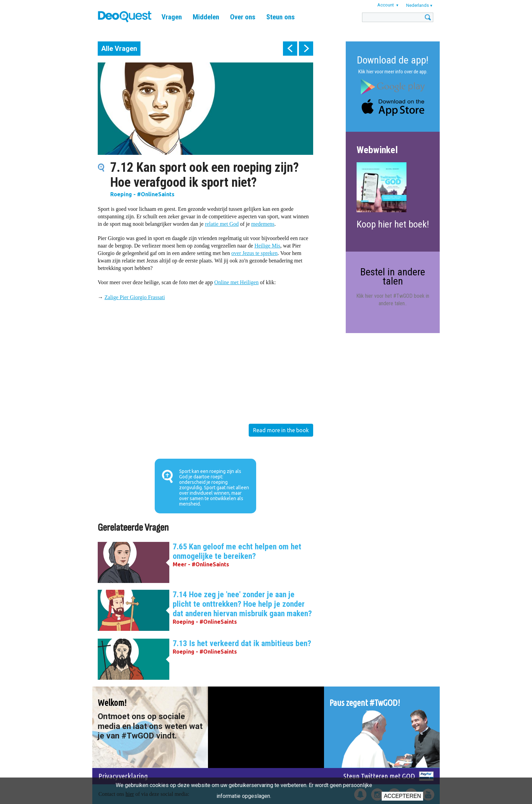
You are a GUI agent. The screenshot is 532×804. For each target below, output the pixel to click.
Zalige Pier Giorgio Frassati (135, 297)
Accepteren (402, 796)
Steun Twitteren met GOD (379, 776)
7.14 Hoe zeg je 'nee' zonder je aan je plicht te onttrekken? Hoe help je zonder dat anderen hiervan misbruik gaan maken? (242, 604)
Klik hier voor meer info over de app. (393, 72)
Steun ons (281, 17)
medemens (263, 224)
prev (290, 49)
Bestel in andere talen (393, 276)
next (306, 49)
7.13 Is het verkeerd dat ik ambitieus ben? (242, 643)
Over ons (243, 17)
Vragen (172, 17)
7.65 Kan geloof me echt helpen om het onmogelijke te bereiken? (237, 551)
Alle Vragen (119, 49)
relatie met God (222, 224)
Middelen (206, 17)
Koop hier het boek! (393, 224)
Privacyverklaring (123, 776)
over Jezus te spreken (254, 253)
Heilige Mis (267, 246)
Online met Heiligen (237, 282)
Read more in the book (281, 430)
